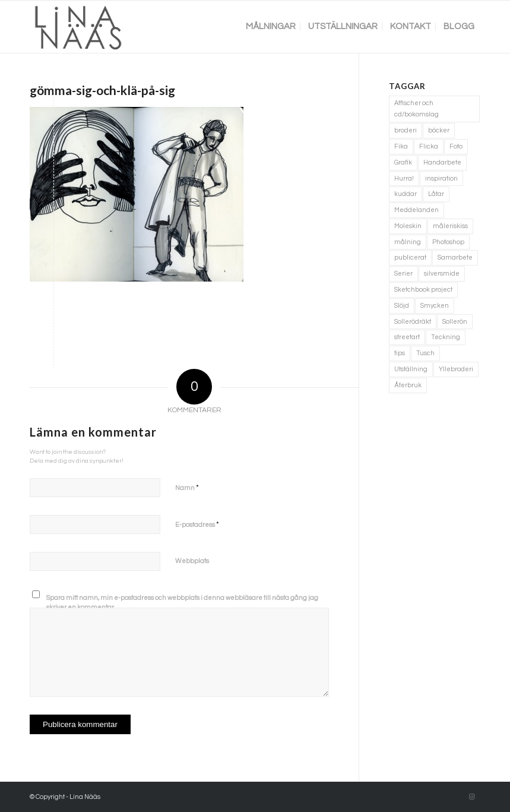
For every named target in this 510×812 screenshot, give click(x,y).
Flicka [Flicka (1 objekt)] (429, 146)
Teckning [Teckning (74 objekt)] (446, 337)
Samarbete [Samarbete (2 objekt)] (455, 257)
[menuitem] (271, 27)
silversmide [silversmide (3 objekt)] (442, 274)
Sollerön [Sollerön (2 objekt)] (455, 322)
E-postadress (197, 525)
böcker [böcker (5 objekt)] (439, 130)
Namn (187, 488)
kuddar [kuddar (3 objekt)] (406, 194)
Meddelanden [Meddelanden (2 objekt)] (416, 210)
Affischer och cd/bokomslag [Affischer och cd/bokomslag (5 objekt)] (416, 109)
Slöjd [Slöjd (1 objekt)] (402, 306)
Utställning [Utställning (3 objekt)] (411, 369)
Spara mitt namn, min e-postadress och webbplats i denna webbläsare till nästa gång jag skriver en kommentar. (182, 603)
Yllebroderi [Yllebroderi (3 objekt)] (456, 369)
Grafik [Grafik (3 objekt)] (403, 162)
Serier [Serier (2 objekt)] (403, 274)
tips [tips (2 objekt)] (400, 353)
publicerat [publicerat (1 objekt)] (410, 257)
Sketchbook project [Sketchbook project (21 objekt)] (423, 290)
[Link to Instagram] (471, 797)
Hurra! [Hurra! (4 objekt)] (404, 178)
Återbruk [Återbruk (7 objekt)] (408, 385)
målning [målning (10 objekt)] (408, 242)
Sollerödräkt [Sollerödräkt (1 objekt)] (413, 322)
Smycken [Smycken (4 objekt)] (435, 306)
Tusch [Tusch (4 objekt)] (425, 353)
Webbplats (192, 561)
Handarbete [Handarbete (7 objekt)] (442, 162)
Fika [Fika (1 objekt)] (401, 146)
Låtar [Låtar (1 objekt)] (436, 194)
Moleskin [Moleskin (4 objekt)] (408, 226)
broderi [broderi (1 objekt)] (406, 130)
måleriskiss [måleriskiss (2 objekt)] (450, 226)
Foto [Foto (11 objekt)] (456, 146)
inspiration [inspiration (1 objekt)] (441, 178)
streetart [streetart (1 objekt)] (407, 337)
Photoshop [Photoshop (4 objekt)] (448, 242)
